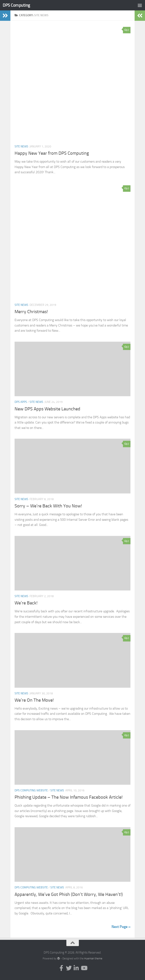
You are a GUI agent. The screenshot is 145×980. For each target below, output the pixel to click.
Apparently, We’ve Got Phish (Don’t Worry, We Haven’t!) (69, 894)
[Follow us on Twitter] (69, 968)
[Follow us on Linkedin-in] (76, 968)
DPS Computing (16, 5)
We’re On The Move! (34, 700)
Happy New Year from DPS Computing (52, 153)
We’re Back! (26, 603)
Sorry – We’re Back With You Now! (48, 506)
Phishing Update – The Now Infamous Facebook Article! (69, 797)
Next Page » (121, 927)
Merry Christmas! (31, 312)
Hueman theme (93, 958)
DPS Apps (21, 402)
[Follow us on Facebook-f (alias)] (61, 968)
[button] (72, 83)
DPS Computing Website (31, 790)
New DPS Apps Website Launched (47, 409)
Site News (21, 146)
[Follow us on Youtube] (84, 968)
